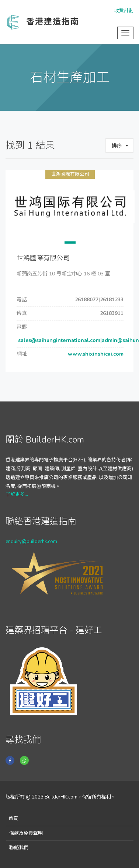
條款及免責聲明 (26, 833)
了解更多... (17, 494)
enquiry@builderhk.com (31, 542)
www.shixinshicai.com (95, 354)
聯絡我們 (19, 848)
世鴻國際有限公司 (70, 174)
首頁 (13, 818)
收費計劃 (124, 11)
